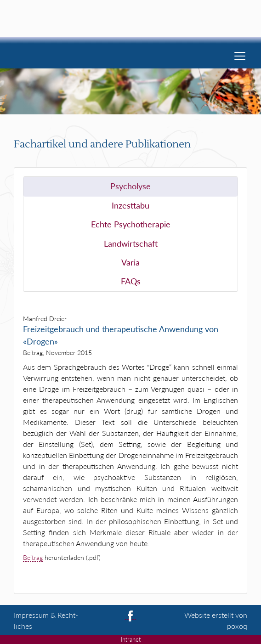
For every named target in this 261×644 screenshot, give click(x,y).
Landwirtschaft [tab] (131, 244)
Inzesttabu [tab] (130, 206)
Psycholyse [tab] (130, 186)
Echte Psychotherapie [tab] (131, 224)
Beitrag (33, 557)
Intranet (131, 639)
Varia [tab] (130, 263)
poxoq (237, 626)
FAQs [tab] (131, 281)
